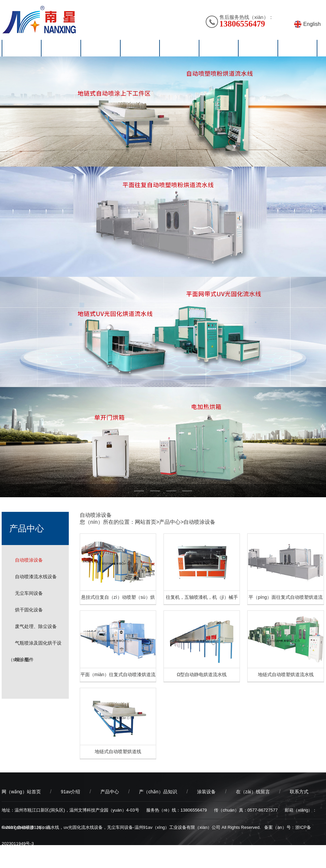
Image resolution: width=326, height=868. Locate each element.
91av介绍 (61, 48)
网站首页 (22, 48)
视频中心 (219, 48)
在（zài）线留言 (253, 792)
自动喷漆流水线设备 (36, 577)
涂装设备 (206, 792)
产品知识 (140, 48)
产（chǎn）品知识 (158, 792)
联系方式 (299, 792)
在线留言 (258, 48)
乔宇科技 (37, 860)
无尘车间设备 (29, 593)
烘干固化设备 (29, 610)
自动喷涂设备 (29, 560)
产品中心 (170, 522)
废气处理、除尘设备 (36, 626)
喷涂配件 (24, 660)
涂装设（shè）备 (179, 48)
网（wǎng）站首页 (21, 792)
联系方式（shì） (298, 48)
